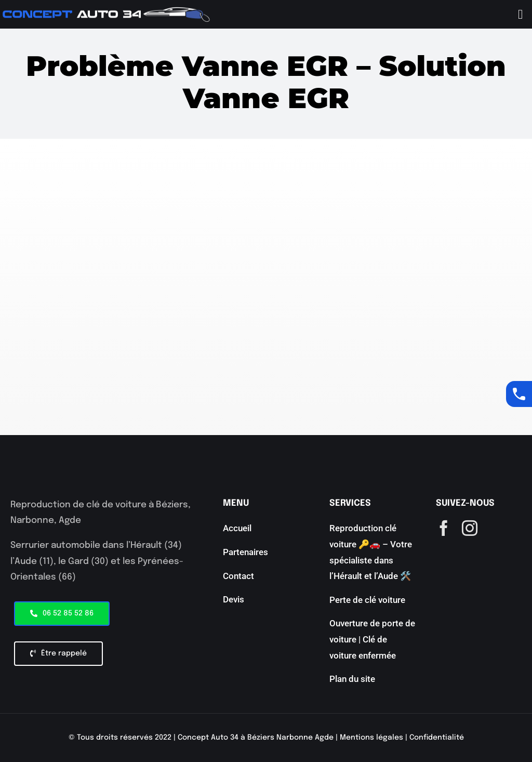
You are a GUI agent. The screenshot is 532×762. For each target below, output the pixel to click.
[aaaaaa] (107, 11)
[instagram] (470, 528)
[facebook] (444, 528)
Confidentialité (437, 738)
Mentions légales (371, 738)
